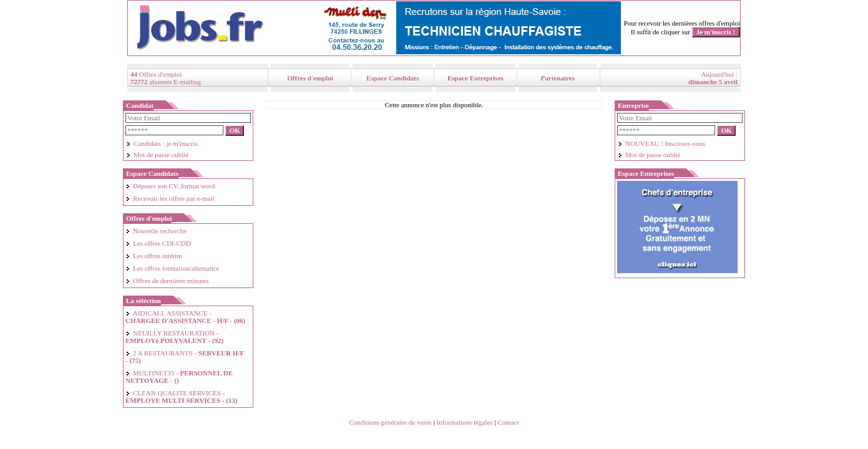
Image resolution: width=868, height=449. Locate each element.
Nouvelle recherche (156, 231)
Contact (508, 422)
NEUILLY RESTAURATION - (174, 337)
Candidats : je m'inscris (162, 143)
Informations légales (464, 422)
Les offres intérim (154, 256)
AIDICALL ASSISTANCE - (185, 317)
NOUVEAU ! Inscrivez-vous (661, 143)
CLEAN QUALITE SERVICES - (182, 397)
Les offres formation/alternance (172, 268)
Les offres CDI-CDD (158, 243)
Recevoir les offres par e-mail (170, 198)
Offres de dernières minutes (167, 281)
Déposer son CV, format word (170, 186)
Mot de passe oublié (157, 155)
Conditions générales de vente (390, 422)
